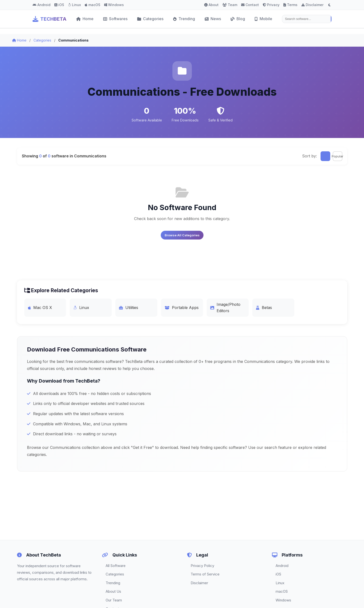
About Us (113, 591)
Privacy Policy (202, 566)
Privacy (271, 5)
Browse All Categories (182, 235)
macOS (93, 5)
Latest (325, 156)
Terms (290, 5)
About (211, 5)
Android (42, 5)
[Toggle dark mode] (330, 5)
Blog (238, 19)
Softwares (115, 19)
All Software (116, 566)
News (213, 19)
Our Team (114, 600)
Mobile (263, 19)
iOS (59, 5)
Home (85, 19)
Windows (114, 5)
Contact (250, 5)
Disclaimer (312, 5)
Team (230, 5)
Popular (338, 156)
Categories (150, 19)
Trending (184, 19)
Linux (74, 5)
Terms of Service (205, 574)
